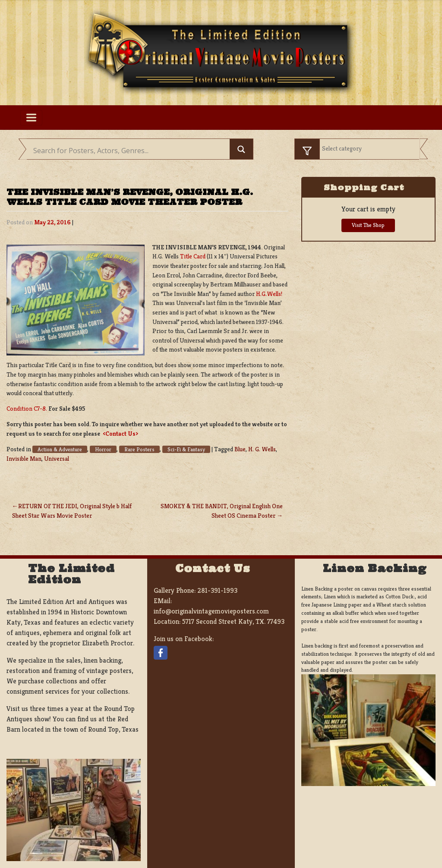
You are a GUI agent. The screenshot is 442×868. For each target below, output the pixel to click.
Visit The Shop (368, 225)
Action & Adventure (60, 449)
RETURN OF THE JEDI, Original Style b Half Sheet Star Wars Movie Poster (72, 511)
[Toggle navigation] (31, 118)
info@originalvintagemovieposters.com (211, 611)
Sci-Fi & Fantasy (186, 449)
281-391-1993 (217, 590)
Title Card (193, 256)
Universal (57, 459)
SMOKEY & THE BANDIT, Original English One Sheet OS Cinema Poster (222, 511)
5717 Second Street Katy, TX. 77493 (233, 621)
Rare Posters (139, 449)
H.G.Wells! (268, 294)
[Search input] (130, 151)
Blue (240, 449)
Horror (103, 449)
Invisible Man (24, 459)
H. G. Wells (262, 449)
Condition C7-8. (27, 409)
